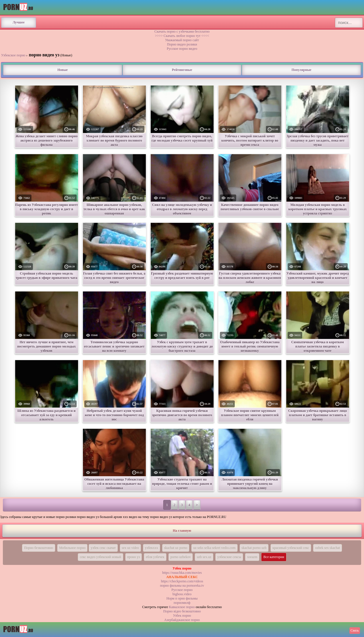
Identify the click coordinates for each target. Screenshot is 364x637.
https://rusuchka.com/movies (182, 573)
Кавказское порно (182, 607)
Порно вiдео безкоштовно (182, 611)
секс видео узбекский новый (100, 557)
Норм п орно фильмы (182, 598)
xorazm (252, 557)
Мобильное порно (72, 548)
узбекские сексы (229, 557)
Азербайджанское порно (182, 620)
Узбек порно (182, 616)
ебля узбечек (155, 557)
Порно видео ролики (182, 44)
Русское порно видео (182, 49)
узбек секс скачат (103, 548)
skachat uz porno (176, 548)
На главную (182, 531)
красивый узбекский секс (291, 548)
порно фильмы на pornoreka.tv (182, 586)
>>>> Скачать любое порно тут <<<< (182, 36)
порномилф (182, 603)
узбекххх (152, 548)
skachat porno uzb (254, 548)
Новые (63, 70)
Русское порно (182, 590)
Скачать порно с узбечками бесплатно (182, 31)
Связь (355, 630)
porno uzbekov (181, 557)
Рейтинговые (182, 70)
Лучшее (19, 22)
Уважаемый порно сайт (182, 40)
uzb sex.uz (204, 557)
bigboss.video (182, 594)
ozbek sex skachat (328, 548)
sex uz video (130, 548)
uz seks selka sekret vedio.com (214, 548)
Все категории (274, 557)
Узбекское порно (13, 55)
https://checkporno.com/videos (182, 581)
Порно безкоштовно (39, 548)
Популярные (301, 70)
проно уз (134, 557)
